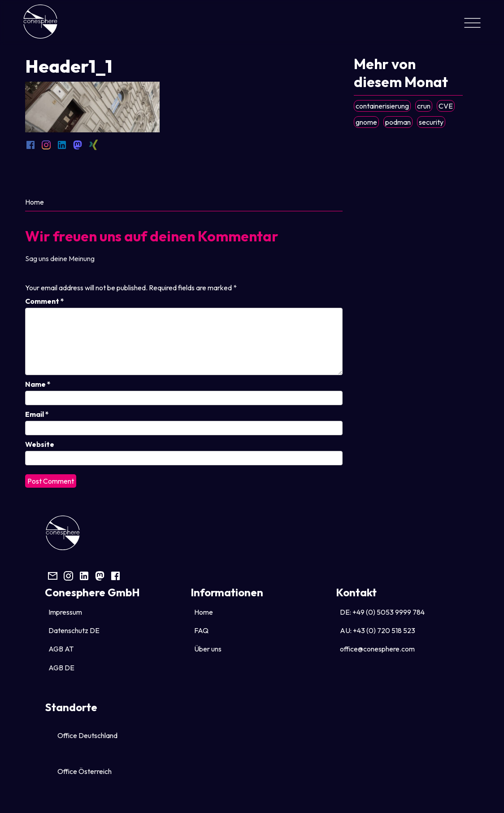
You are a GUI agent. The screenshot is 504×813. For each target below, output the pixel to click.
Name (38, 384)
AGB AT (61, 649)
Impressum (65, 612)
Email (37, 414)
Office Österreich (85, 771)
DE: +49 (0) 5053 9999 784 (382, 612)
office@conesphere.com (377, 649)
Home (35, 202)
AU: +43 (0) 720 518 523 (378, 630)
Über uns (208, 649)
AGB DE (61, 668)
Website (40, 444)
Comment (45, 301)
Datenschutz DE (74, 630)
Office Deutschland (87, 735)
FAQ (201, 630)
